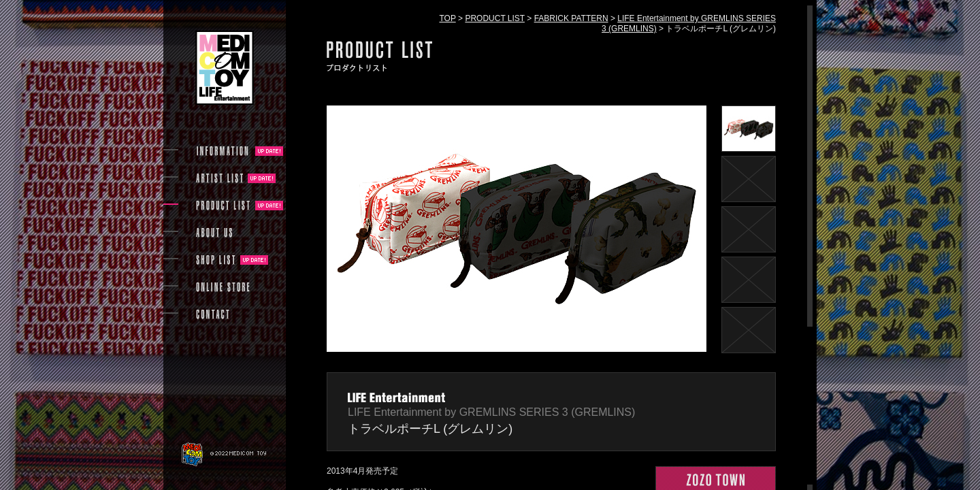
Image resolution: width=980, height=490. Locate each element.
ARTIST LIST (219, 178)
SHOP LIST (216, 260)
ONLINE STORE (223, 287)
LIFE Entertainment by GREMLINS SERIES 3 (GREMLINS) (491, 412)
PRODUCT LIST (495, 18)
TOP (447, 18)
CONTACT (213, 314)
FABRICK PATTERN (571, 18)
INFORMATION (223, 151)
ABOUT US (214, 233)
